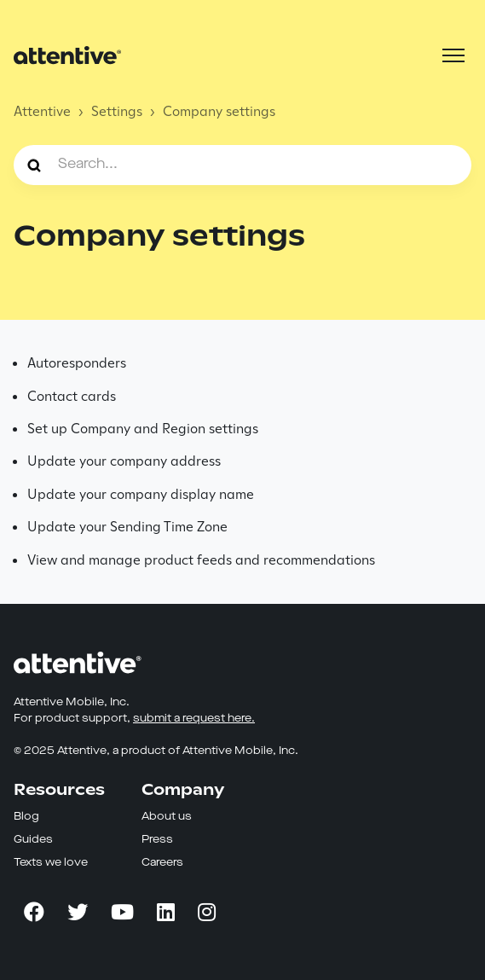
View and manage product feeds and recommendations (201, 560)
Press (157, 840)
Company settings (219, 111)
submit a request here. (194, 719)
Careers (162, 863)
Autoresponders (77, 363)
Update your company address (124, 461)
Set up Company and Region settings (143, 429)
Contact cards (72, 396)
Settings (117, 111)
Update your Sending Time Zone (127, 527)
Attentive (42, 111)
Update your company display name (141, 494)
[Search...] (242, 165)
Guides (33, 840)
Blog (26, 817)
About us (167, 817)
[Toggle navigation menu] (453, 55)
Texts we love (51, 863)
